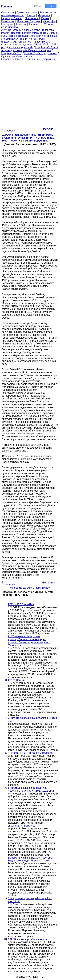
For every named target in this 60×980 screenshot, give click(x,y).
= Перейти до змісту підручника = (30, 588)
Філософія (49, 21)
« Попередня (8, 129)
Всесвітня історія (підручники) (29, 33)
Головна (6, 59)
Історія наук (50, 36)
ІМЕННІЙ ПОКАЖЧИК (21, 604)
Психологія (8, 21)
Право (45, 18)
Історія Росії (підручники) (42, 59)
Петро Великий (17, 680)
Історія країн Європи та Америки (32, 50)
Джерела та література (22, 826)
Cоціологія (8, 13)
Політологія (32, 18)
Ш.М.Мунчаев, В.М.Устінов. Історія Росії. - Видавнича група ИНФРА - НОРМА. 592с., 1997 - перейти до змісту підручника (28, 138)
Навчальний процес (29, 21)
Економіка (35, 24)
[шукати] (38, 6)
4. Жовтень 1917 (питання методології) (31, 753)
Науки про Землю (12, 18)
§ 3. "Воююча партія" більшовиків (28, 939)
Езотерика (7, 24)
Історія (31, 15)
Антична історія (10, 30)
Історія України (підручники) (41, 53)
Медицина (44, 15)
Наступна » (49, 129)
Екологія (21, 24)
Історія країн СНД (12, 53)
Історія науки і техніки (16, 39)
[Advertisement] (30, 94)
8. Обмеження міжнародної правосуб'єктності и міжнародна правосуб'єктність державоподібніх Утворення (29, 641)
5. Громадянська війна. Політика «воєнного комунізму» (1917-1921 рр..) (31, 789)
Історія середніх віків (21, 47)
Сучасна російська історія (17, 56)
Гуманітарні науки (27, 13)
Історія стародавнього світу (25, 36)
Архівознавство (31, 30)
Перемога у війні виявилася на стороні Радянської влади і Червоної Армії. (31, 859)
